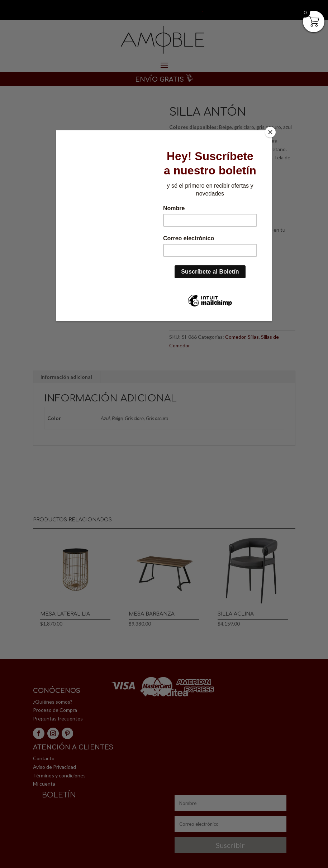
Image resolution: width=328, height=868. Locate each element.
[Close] (270, 132)
